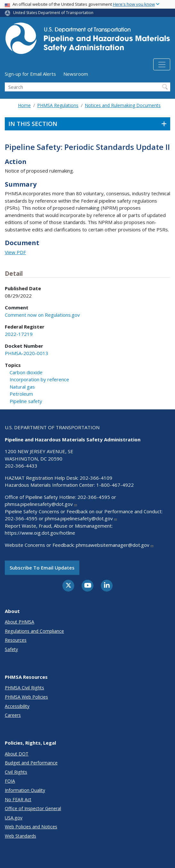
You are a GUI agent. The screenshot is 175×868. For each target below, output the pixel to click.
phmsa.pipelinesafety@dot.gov (41, 504)
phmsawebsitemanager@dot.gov (115, 545)
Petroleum (21, 394)
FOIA (10, 781)
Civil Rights (16, 772)
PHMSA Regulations (58, 105)
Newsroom (76, 74)
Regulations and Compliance (34, 631)
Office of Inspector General (33, 808)
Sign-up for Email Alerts (30, 74)
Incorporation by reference (39, 379)
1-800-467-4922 (115, 485)
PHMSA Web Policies (26, 697)
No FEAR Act (18, 799)
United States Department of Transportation (53, 13)
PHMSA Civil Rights (24, 688)
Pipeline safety (26, 401)
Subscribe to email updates (42, 568)
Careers (13, 715)
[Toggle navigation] (162, 65)
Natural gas (22, 387)
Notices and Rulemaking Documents (123, 105)
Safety (11, 649)
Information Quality (25, 790)
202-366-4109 (96, 478)
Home (24, 105)
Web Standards (20, 836)
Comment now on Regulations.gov (42, 315)
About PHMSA (20, 622)
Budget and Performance (31, 763)
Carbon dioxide (26, 372)
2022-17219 (19, 334)
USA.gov (14, 818)
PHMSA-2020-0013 (27, 353)
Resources (16, 640)
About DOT (17, 754)
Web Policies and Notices (31, 827)
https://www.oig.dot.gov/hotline (40, 533)
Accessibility (17, 706)
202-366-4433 (21, 466)
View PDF (15, 252)
